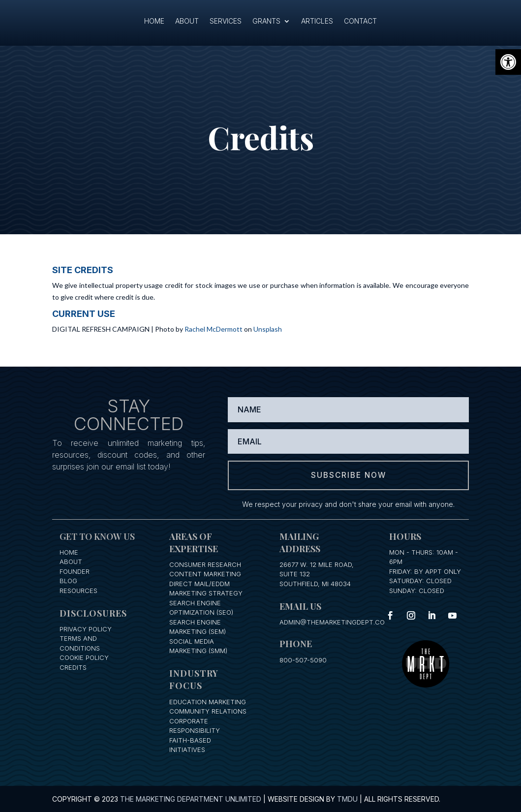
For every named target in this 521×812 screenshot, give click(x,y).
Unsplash (268, 329)
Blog (68, 581)
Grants (266, 21)
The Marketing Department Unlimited (191, 799)
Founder (75, 571)
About (187, 21)
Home (154, 21)
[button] (508, 62)
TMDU (347, 799)
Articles (317, 21)
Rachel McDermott (214, 329)
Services (226, 21)
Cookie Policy (84, 657)
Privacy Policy (86, 628)
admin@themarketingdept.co (332, 622)
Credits (73, 667)
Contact (360, 21)
